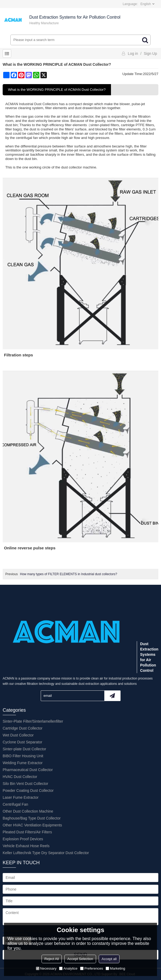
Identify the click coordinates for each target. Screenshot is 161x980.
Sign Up (150, 53)
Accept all (109, 959)
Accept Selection (80, 959)
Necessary (46, 968)
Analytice (68, 968)
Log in (133, 53)
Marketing (115, 968)
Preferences (92, 968)
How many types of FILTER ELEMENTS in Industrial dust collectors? (69, 574)
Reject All (52, 959)
